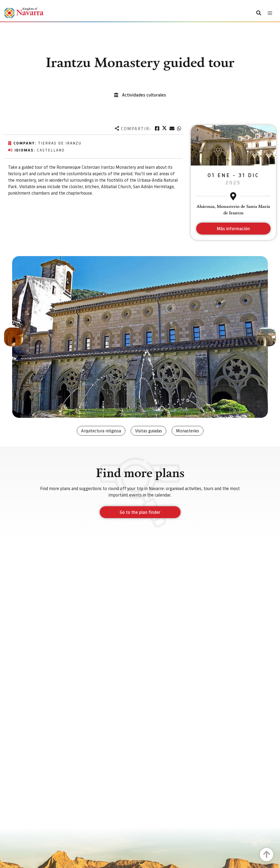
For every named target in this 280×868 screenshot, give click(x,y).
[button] (13, 337)
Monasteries (188, 431)
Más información (233, 228)
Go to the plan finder (140, 512)
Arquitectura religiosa (101, 431)
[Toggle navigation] (270, 13)
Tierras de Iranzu (60, 143)
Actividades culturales (144, 95)
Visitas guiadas (148, 431)
